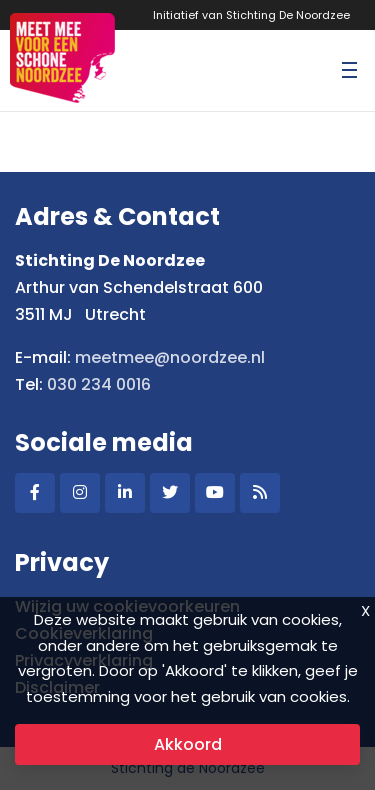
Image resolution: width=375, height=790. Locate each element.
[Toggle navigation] (349, 70)
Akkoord (188, 744)
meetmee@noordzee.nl (170, 357)
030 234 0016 (99, 384)
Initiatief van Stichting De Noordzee (251, 15)
